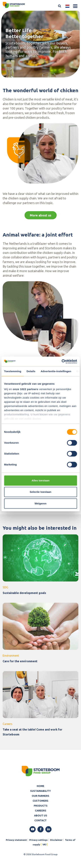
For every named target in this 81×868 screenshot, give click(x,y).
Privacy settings (38, 840)
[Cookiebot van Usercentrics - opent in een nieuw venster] (62, 361)
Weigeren (40, 503)
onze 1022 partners (25, 389)
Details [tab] (31, 371)
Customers (40, 801)
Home (40, 786)
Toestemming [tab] (13, 371)
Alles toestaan (41, 480)
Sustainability (40, 791)
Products (41, 806)
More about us (41, 215)
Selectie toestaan (40, 492)
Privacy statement (16, 840)
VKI (44, 844)
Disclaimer (56, 840)
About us (41, 816)
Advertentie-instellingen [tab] (56, 371)
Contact (40, 820)
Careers (41, 811)
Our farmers (40, 796)
